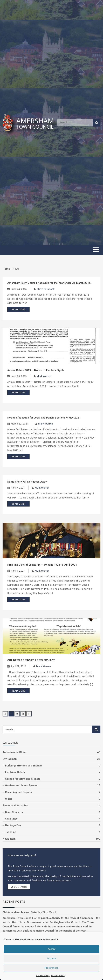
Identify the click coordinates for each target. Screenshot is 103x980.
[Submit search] (97, 123)
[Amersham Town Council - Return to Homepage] (30, 122)
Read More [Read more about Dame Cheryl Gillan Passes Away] (18, 504)
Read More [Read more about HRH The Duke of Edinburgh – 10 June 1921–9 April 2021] (18, 600)
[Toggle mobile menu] (96, 250)
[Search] (75, 122)
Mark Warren (44, 376)
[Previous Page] (5, 714)
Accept (52, 949)
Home (6, 269)
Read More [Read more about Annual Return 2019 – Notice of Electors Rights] (18, 392)
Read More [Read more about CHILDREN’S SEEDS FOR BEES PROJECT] (18, 691)
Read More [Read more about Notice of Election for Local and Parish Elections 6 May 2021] (18, 457)
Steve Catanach (46, 289)
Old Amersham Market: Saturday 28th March (29, 912)
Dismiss (51, 958)
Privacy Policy (58, 976)
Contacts (19, 887)
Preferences (51, 968)
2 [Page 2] (17, 714)
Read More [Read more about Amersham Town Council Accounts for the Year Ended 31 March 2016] (18, 309)
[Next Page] (29, 714)
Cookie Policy (43, 976)
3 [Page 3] (23, 714)
